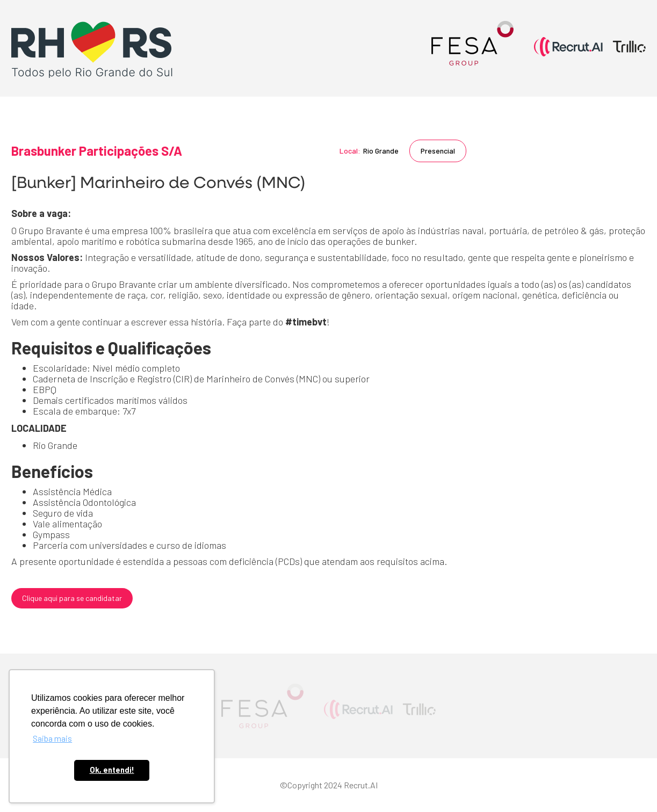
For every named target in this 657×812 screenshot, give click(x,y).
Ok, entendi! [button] (112, 770)
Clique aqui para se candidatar (72, 598)
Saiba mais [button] (52, 738)
